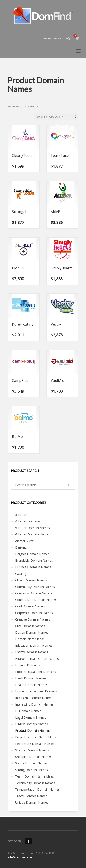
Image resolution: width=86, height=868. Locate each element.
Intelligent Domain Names (34, 698)
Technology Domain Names (35, 783)
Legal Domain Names (31, 717)
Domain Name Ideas (30, 639)
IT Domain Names (28, 711)
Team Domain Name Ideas (35, 776)
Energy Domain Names (32, 652)
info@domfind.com (20, 857)
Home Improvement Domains (36, 691)
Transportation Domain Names (37, 789)
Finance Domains (28, 665)
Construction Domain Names (36, 600)
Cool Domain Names (30, 606)
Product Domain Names (32, 731)
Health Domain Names (31, 685)
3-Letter (21, 515)
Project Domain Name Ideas (35, 737)
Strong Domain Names (32, 770)
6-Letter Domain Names (33, 534)
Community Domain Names (35, 587)
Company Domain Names (34, 593)
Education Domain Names (34, 645)
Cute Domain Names (30, 626)
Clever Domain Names (31, 580)
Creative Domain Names (33, 619)
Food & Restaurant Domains (36, 672)
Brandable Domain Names (34, 560)
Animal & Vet (24, 541)
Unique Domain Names (32, 802)
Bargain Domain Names (32, 554)
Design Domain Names (32, 632)
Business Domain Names (33, 567)
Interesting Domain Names (34, 704)
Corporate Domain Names (34, 613)
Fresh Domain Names (31, 678)
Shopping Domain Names (33, 757)
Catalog (21, 574)
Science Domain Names (32, 750)
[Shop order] (56, 117)
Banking (21, 547)
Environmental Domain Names (37, 659)
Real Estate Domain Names (35, 744)
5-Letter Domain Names (33, 528)
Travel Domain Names (31, 796)
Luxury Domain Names (32, 724)
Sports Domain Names (31, 763)
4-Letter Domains (28, 521)
